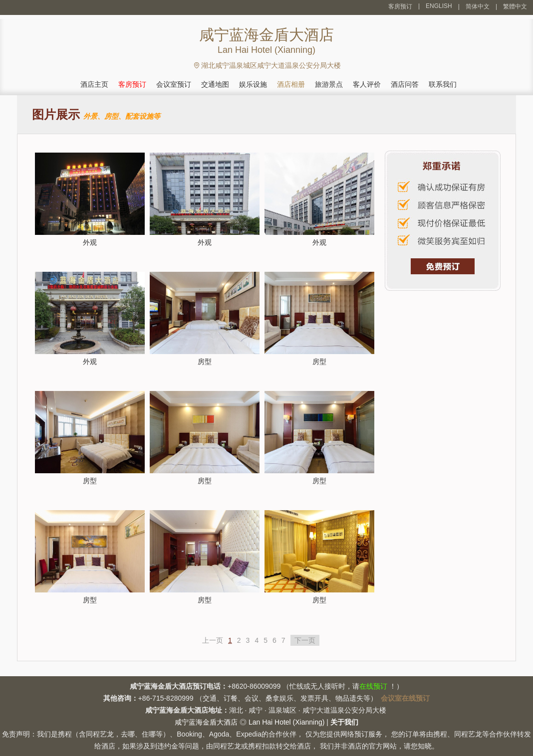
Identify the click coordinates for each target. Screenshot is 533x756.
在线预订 (373, 686)
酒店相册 (291, 84)
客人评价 (367, 84)
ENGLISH (439, 6)
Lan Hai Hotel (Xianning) (287, 722)
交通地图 (215, 84)
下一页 (305, 640)
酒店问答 (405, 84)
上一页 (213, 640)
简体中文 (478, 6)
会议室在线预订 (405, 698)
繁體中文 (515, 6)
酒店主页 (94, 84)
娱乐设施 (253, 84)
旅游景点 (329, 84)
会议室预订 (174, 84)
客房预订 (400, 6)
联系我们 (443, 84)
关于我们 (344, 722)
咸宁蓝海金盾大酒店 (206, 722)
